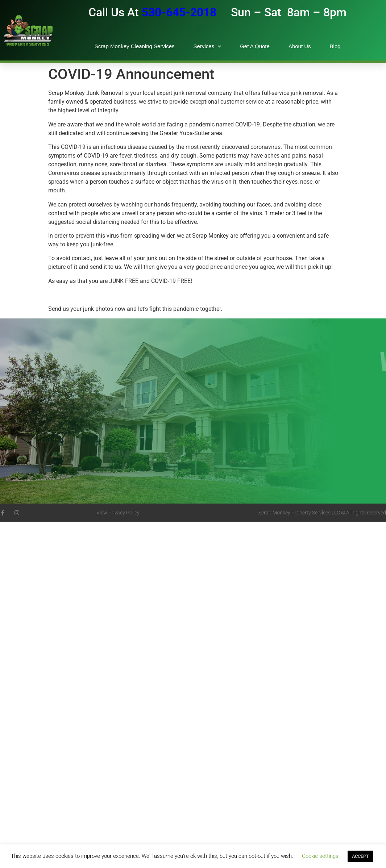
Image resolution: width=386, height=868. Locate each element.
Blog (335, 46)
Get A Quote (255, 46)
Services (207, 47)
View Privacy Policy (118, 513)
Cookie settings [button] (320, 856)
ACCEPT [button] (360, 856)
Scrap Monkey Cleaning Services (135, 46)
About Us (300, 46)
